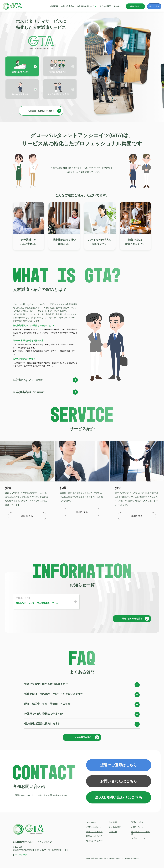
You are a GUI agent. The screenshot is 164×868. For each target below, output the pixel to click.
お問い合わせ (137, 827)
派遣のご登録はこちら (119, 765)
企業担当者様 (45, 392)
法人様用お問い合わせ (140, 833)
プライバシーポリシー (140, 839)
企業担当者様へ (68, 6)
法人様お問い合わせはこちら (119, 797)
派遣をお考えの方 (94, 832)
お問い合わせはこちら (119, 781)
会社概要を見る (45, 380)
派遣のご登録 (154, 6)
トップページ (92, 822)
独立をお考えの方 (94, 841)
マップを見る (21, 855)
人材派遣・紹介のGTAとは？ (44, 111)
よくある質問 (105, 6)
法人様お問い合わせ (135, 6)
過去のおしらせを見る (135, 619)
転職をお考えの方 (94, 836)
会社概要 (54, 6)
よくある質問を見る (86, 737)
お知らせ (118, 6)
